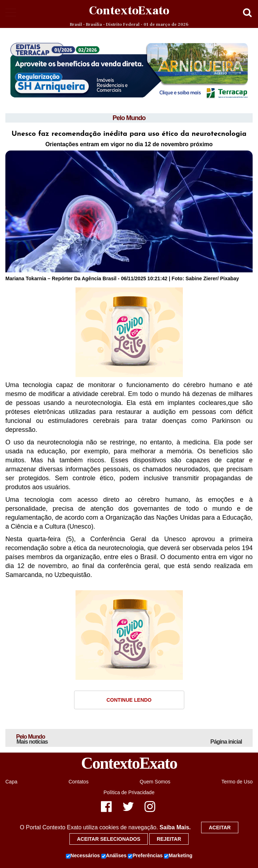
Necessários (83, 856)
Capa (11, 782)
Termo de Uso (237, 782)
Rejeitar (169, 839)
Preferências (145, 856)
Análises (114, 856)
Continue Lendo (129, 700)
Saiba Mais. (175, 827)
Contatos (78, 782)
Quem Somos (155, 782)
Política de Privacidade (129, 792)
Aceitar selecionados (109, 839)
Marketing (178, 856)
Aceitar (220, 828)
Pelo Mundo (129, 118)
